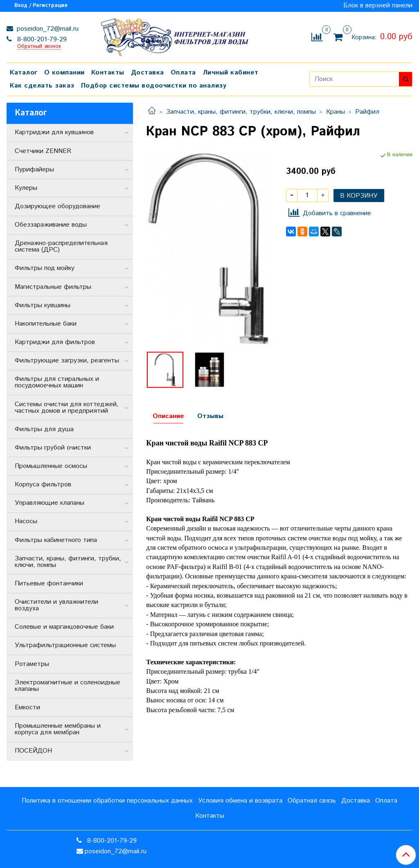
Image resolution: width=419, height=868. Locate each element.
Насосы (26, 521)
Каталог (24, 73)
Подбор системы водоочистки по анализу (154, 86)
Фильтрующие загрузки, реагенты (67, 361)
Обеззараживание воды (51, 225)
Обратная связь (312, 801)
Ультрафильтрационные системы (65, 645)
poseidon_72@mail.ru (47, 29)
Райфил (367, 112)
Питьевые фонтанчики (49, 584)
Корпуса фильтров (43, 485)
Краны (336, 112)
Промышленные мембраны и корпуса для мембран (58, 729)
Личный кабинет (231, 73)
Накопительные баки (46, 324)
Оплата (183, 73)
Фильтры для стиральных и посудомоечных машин (57, 382)
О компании (64, 73)
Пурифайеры (34, 170)
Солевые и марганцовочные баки (64, 627)
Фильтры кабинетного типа (56, 540)
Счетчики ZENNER (43, 151)
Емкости (27, 707)
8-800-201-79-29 (41, 39)
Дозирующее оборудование (57, 206)
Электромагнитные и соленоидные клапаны (68, 686)
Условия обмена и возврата (240, 801)
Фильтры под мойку (45, 268)
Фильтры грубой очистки (53, 448)
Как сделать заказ (42, 86)
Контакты (108, 73)
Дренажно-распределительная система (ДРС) (61, 246)
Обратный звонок (39, 47)
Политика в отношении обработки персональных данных (107, 801)
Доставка (148, 73)
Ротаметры (32, 664)
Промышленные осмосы (51, 466)
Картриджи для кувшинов (54, 132)
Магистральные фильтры (53, 287)
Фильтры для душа (44, 429)
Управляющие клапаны (50, 503)
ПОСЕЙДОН (33, 751)
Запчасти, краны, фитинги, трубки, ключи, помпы (241, 112)
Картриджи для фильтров (55, 342)
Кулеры (26, 188)
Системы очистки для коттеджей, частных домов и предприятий (67, 408)
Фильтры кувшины (43, 305)
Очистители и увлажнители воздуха (56, 605)
